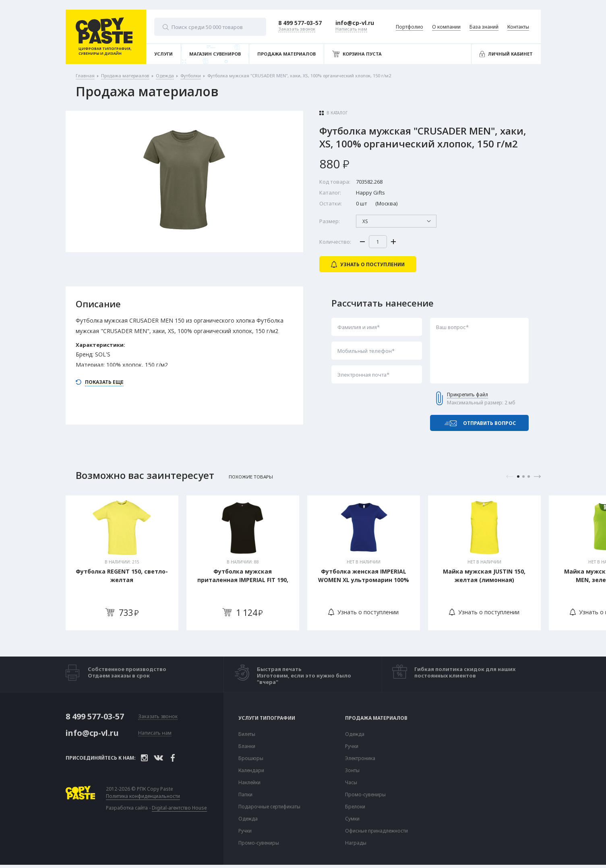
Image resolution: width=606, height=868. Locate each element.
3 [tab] (529, 476)
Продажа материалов (376, 718)
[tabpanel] (122, 563)
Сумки (352, 819)
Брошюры (251, 758)
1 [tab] (518, 476)
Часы (351, 783)
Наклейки (249, 783)
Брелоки (355, 807)
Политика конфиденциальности (143, 796)
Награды (356, 843)
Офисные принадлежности (376, 831)
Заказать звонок (158, 717)
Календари (251, 771)
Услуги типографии (267, 718)
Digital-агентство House (179, 808)
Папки (245, 795)
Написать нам (155, 733)
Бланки (247, 746)
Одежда (248, 819)
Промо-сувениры (259, 843)
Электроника (360, 758)
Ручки (245, 831)
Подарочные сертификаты (269, 807)
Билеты (247, 734)
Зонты (352, 771)
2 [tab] (523, 476)
